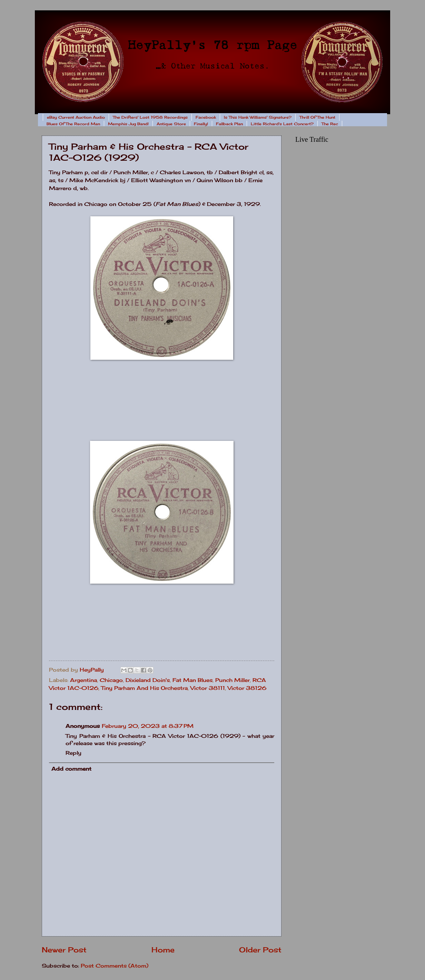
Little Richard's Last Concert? (282, 124)
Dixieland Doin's (148, 680)
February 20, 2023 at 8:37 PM (148, 726)
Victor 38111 (208, 688)
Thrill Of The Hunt (317, 117)
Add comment (71, 769)
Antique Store (171, 124)
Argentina (83, 680)
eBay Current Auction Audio (76, 117)
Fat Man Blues (192, 680)
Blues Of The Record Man (73, 124)
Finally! (201, 124)
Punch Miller (233, 680)
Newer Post (64, 950)
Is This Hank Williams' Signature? (258, 117)
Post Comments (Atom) (115, 966)
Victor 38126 (247, 688)
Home (163, 950)
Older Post (260, 950)
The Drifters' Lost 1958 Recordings (150, 117)
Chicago (111, 680)
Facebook (206, 117)
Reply (73, 753)
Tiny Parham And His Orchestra (144, 688)
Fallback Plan (229, 124)
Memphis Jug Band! (128, 124)
